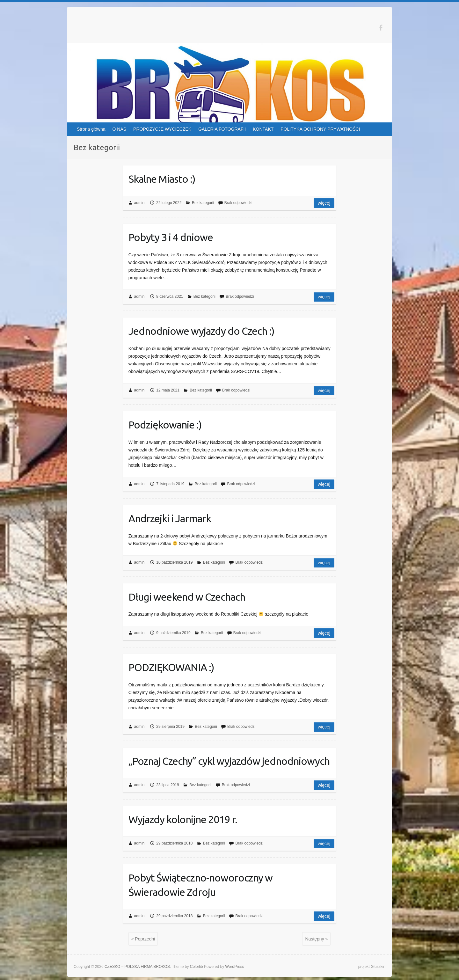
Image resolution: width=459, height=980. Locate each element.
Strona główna (91, 129)
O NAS (120, 129)
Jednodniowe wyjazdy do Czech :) (201, 331)
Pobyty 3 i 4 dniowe (171, 237)
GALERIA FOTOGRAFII (222, 129)
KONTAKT (263, 129)
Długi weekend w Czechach (187, 597)
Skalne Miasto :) (162, 179)
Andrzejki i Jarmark (170, 518)
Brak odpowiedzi (238, 203)
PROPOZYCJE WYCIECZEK (162, 129)
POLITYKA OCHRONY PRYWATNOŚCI (320, 129)
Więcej (324, 203)
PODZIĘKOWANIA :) (171, 667)
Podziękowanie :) (165, 425)
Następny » (316, 939)
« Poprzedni (143, 939)
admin (139, 203)
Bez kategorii (203, 203)
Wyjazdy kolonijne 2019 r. (183, 819)
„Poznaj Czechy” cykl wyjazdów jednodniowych (229, 761)
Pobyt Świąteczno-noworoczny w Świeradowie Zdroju (200, 885)
